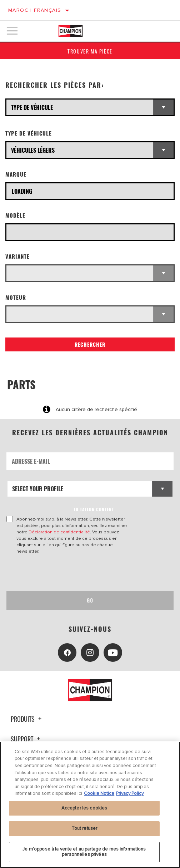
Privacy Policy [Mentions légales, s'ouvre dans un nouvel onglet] (130, 793)
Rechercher (90, 344)
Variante (17, 256)
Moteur (16, 297)
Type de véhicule (29, 133)
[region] (90, 805)
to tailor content (94, 509)
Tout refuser (84, 828)
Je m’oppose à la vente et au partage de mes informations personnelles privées (84, 852)
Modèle (15, 215)
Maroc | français (35, 10)
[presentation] (66, 573)
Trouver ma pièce (90, 51)
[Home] (71, 31)
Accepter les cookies (84, 808)
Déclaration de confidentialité (59, 532)
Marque (16, 174)
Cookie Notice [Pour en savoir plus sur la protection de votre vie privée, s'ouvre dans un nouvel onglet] (99, 793)
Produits (27, 719)
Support (26, 739)
